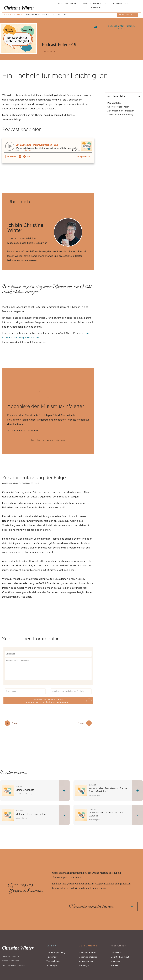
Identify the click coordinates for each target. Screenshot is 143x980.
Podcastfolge (115, 103)
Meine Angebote (25, 789)
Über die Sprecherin (118, 107)
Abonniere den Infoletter (121, 111)
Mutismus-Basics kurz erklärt (31, 813)
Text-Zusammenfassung (120, 115)
